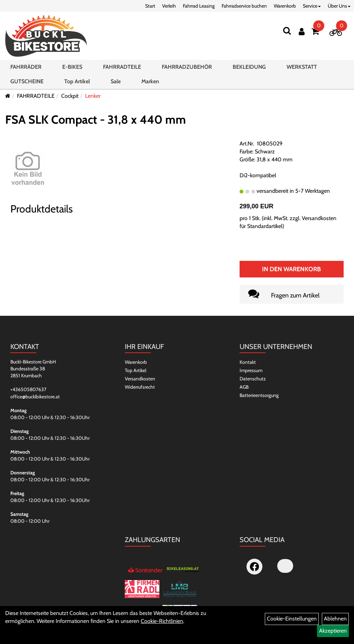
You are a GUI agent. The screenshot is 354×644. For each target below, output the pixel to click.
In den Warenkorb (291, 269)
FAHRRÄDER (26, 67)
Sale (116, 81)
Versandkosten (140, 379)
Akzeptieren (333, 631)
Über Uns (339, 6)
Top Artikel (77, 81)
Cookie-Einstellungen (292, 619)
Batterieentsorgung (259, 395)
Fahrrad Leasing (199, 6)
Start (150, 6)
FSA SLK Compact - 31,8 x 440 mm (96, 120)
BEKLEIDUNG (249, 67)
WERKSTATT (302, 67)
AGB (244, 387)
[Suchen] (287, 31)
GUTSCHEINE (27, 81)
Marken (150, 81)
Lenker (93, 96)
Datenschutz (253, 379)
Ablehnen (335, 619)
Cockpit (70, 96)
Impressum (251, 370)
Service (312, 6)
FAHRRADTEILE (122, 67)
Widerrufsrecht (140, 387)
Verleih (169, 6)
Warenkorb (285, 6)
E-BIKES (72, 67)
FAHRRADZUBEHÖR (187, 67)
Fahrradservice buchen (244, 6)
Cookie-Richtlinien (162, 621)
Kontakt (248, 362)
